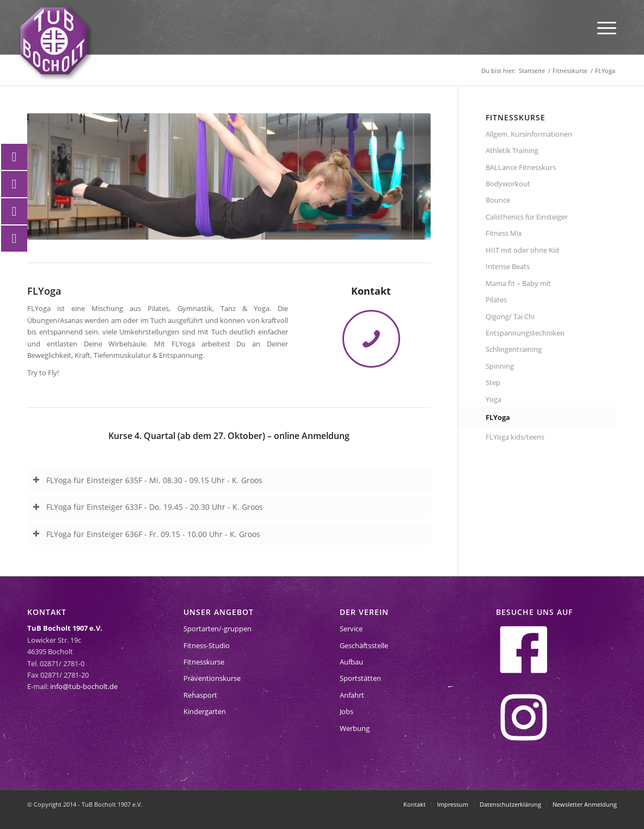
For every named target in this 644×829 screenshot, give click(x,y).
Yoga (493, 399)
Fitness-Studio (207, 645)
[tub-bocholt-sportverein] (54, 41)
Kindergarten (205, 711)
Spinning (500, 366)
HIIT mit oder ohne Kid (522, 250)
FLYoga (498, 417)
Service (351, 629)
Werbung (355, 728)
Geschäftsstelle (364, 645)
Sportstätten (360, 678)
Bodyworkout (508, 184)
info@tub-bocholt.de (84, 686)
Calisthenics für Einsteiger (527, 217)
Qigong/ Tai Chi (510, 316)
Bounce (498, 200)
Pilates (496, 300)
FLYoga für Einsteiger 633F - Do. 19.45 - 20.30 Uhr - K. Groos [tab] (148, 507)
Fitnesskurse (204, 662)
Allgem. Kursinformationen (529, 134)
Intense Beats (508, 266)
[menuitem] (606, 27)
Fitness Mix (504, 233)
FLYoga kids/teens (515, 437)
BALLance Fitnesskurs (521, 167)
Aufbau (351, 662)
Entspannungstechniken (525, 333)
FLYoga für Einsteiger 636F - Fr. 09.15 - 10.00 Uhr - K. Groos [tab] (146, 534)
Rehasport (200, 695)
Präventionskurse (212, 678)
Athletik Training (512, 150)
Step (493, 382)
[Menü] (606, 27)
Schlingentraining (514, 349)
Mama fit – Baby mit (518, 283)
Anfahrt (352, 695)
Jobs (346, 711)
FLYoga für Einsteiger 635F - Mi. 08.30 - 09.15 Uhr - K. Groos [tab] (148, 480)
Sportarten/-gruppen (217, 629)
